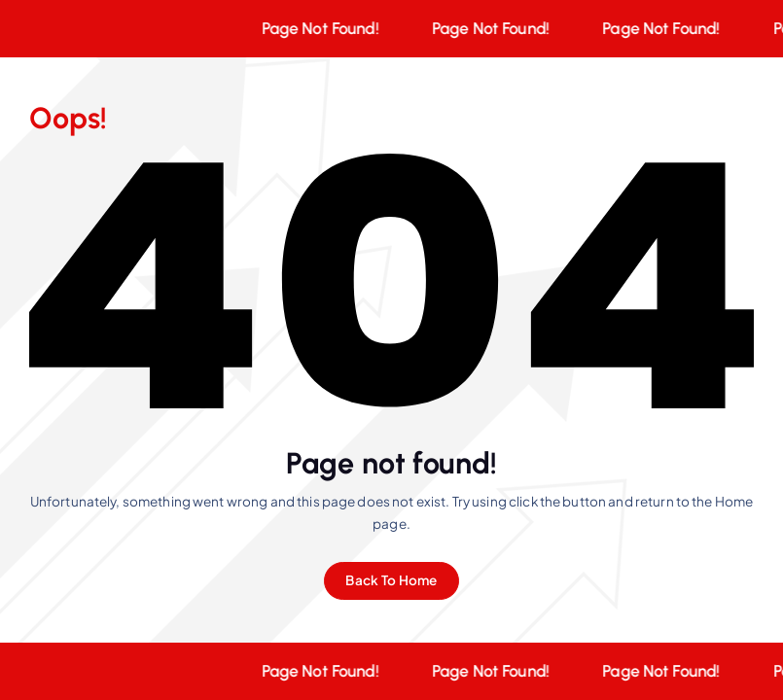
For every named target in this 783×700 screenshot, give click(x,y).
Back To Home (391, 580)
